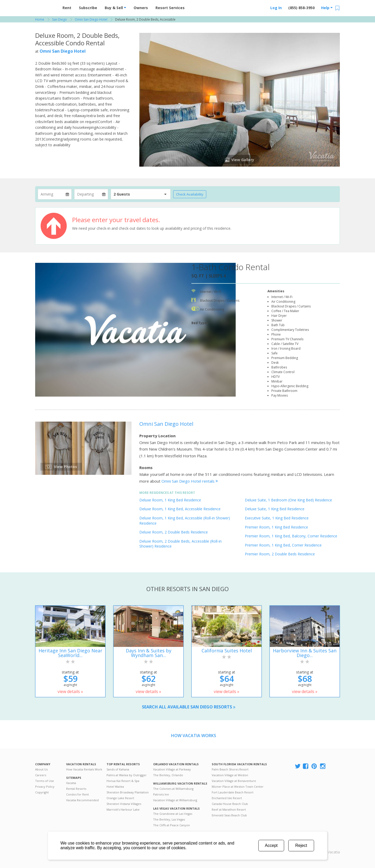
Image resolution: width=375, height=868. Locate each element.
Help (327, 8)
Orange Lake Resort (120, 798)
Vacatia (71, 783)
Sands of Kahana (118, 769)
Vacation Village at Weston (230, 775)
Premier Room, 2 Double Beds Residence (280, 554)
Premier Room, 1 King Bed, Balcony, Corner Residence (291, 536)
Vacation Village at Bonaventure (234, 781)
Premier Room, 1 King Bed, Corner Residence (283, 545)
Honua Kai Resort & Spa (123, 781)
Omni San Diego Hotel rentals (190, 481)
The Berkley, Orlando (168, 775)
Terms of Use (45, 781)
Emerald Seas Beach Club (229, 815)
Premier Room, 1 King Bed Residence (276, 527)
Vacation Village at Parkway (172, 769)
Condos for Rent (77, 794)
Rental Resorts (76, 789)
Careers (41, 775)
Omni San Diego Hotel (63, 51)
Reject (301, 845)
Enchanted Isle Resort (227, 798)
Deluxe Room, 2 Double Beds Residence (174, 532)
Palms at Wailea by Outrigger (127, 775)
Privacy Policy (45, 787)
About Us (41, 769)
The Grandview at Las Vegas (173, 814)
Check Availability (190, 194)
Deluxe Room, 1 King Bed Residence (170, 500)
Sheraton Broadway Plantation (128, 792)
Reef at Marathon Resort (229, 809)
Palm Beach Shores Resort (230, 769)
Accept (271, 845)
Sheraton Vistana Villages (124, 804)
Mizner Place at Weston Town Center (238, 787)
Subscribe (88, 8)
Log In (276, 8)
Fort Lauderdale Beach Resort (233, 792)
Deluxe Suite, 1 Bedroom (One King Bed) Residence (288, 500)
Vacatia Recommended (82, 800)
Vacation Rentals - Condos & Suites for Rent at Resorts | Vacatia (46, 7)
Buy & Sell (115, 8)
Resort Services (170, 8)
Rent (67, 8)
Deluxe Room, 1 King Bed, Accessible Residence (180, 509)
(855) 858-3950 (301, 8)
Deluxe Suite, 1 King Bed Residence (275, 509)
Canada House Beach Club (230, 804)
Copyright (42, 792)
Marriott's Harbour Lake (123, 809)
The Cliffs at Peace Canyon (171, 825)
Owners (141, 8)
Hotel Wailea (115, 787)
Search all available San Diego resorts (189, 707)
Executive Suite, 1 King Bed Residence (277, 518)
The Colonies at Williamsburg (173, 789)
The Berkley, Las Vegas (169, 819)
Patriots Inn (161, 794)
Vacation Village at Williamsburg (175, 800)
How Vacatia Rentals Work (84, 769)
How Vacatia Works (194, 736)
